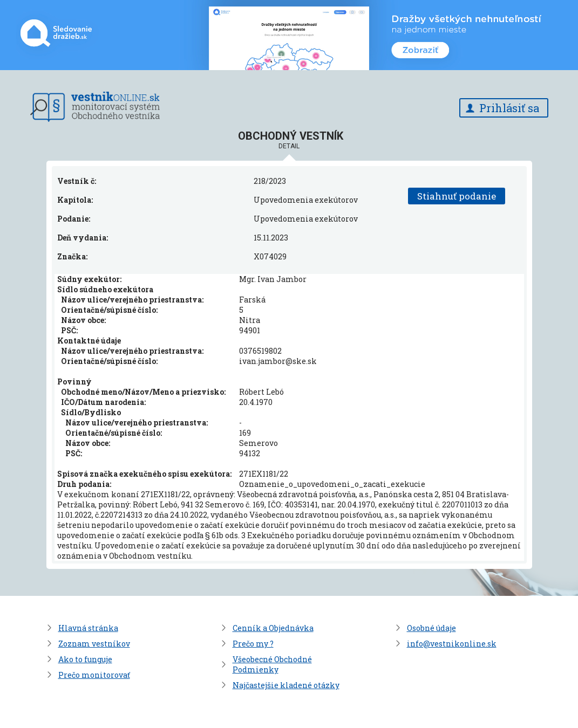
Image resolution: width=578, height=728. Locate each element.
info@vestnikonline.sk (452, 644)
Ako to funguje (85, 659)
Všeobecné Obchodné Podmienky (272, 664)
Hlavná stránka (88, 628)
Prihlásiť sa (509, 108)
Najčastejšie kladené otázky (286, 685)
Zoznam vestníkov (94, 644)
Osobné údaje (431, 628)
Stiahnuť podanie (457, 196)
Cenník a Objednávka (273, 628)
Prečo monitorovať (94, 675)
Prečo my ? (253, 644)
